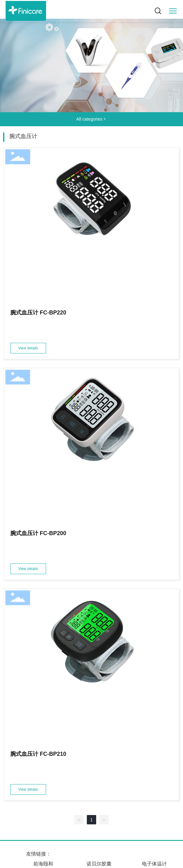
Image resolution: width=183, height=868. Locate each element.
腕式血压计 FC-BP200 (38, 533)
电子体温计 (154, 864)
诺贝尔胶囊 (99, 864)
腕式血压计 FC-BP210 (38, 754)
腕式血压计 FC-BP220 (38, 313)
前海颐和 (43, 864)
